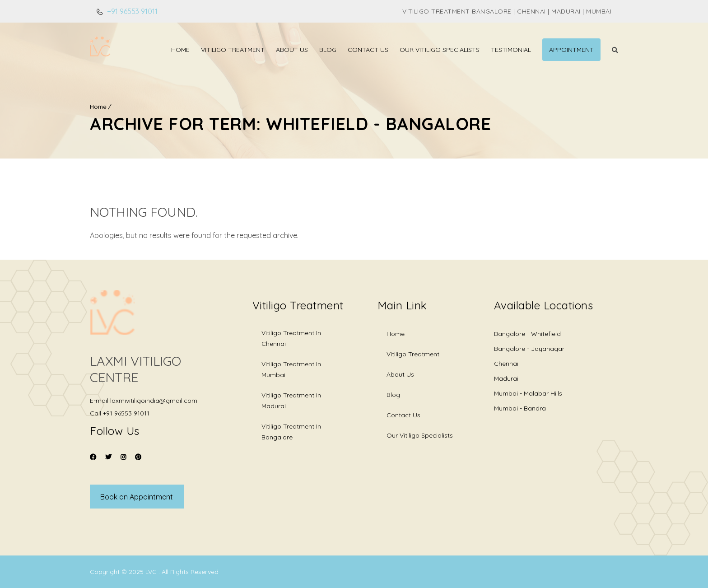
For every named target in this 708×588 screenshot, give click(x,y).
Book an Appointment (137, 497)
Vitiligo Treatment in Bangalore (291, 432)
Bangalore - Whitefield (527, 334)
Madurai (506, 378)
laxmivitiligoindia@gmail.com (154, 401)
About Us (292, 50)
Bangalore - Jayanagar (529, 349)
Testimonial (511, 50)
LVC (152, 572)
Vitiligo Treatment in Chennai (291, 338)
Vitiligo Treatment (233, 50)
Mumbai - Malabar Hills (528, 393)
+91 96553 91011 (131, 11)
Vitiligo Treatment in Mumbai (291, 369)
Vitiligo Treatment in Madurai (291, 401)
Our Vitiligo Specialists (440, 50)
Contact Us (368, 50)
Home (180, 50)
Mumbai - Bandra (520, 408)
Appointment (571, 50)
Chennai (506, 364)
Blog (328, 50)
